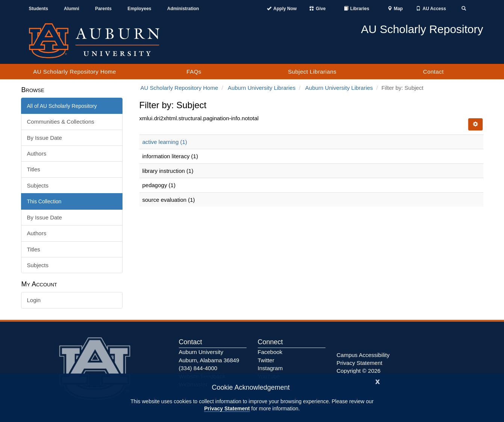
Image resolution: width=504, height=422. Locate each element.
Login (34, 300)
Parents (103, 9)
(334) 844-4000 (198, 368)
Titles (34, 169)
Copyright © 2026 (359, 371)
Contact (434, 72)
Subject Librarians (312, 72)
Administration (183, 9)
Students (39, 9)
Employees (139, 9)
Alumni (72, 9)
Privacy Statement (227, 408)
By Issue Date (45, 138)
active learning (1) (165, 142)
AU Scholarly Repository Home (75, 72)
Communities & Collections (61, 122)
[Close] (378, 381)
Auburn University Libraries (262, 88)
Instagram (270, 368)
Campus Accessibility (363, 355)
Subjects (38, 185)
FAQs (194, 72)
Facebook (270, 352)
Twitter (266, 360)
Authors (37, 154)
